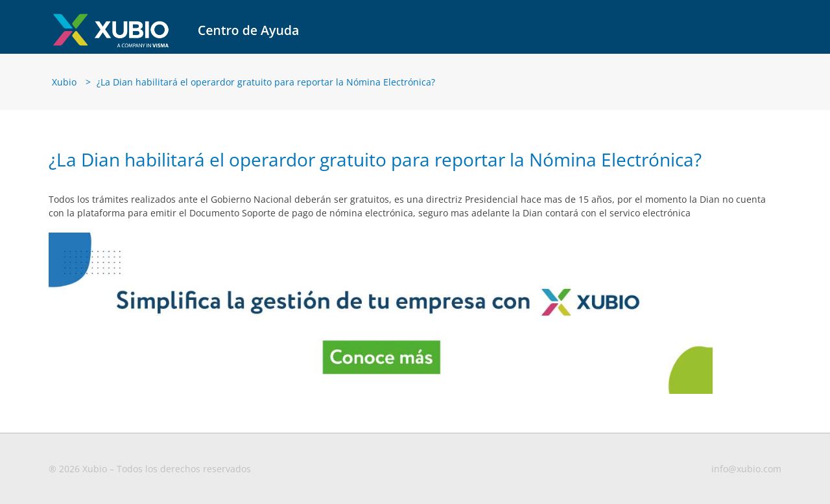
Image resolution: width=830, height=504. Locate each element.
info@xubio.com (746, 474)
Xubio (64, 86)
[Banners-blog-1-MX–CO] (381, 242)
